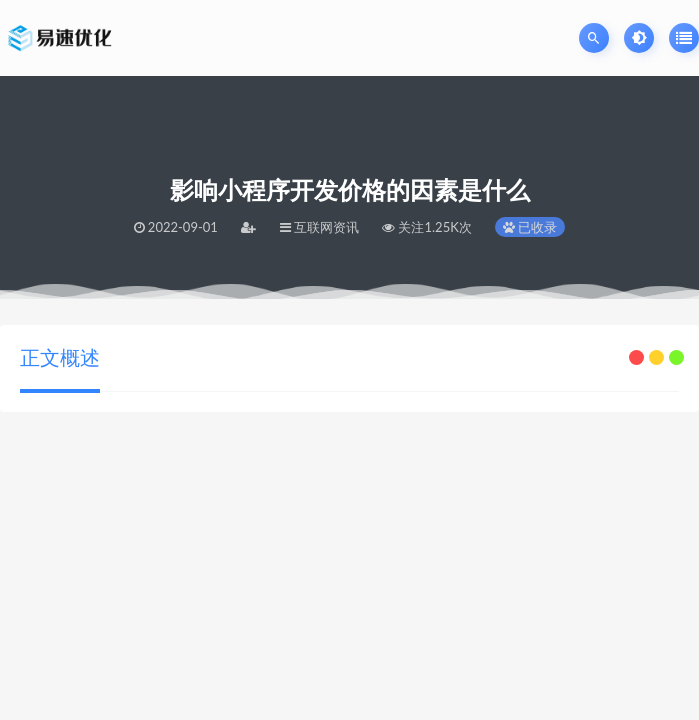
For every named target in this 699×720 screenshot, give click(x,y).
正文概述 (60, 357)
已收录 (530, 227)
